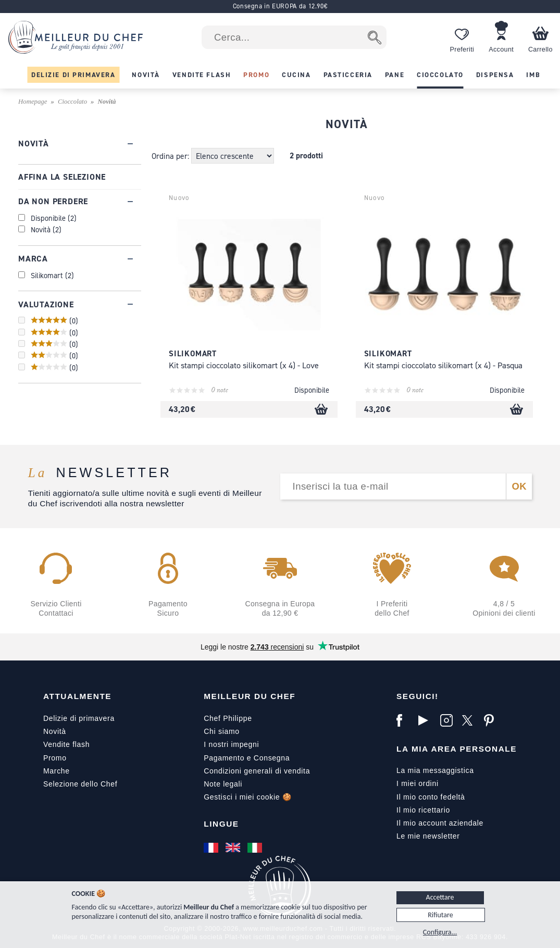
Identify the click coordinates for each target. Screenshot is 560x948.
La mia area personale (457, 749)
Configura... (440, 932)
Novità (55, 731)
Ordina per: (171, 156)
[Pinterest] (492, 720)
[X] (470, 720)
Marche (57, 771)
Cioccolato (72, 102)
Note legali (223, 784)
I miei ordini (418, 783)
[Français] (212, 847)
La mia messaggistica (435, 770)
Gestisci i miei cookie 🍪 (247, 797)
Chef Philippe (228, 718)
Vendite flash (66, 744)
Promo (55, 758)
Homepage (33, 102)
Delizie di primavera (79, 718)
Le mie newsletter (428, 836)
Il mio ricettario (423, 810)
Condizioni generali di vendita (257, 771)
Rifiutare (440, 915)
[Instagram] (449, 720)
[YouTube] (427, 720)
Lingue (221, 824)
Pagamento (224, 758)
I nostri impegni (231, 744)
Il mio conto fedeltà (431, 797)
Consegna (272, 758)
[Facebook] (405, 720)
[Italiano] (256, 847)
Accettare (440, 897)
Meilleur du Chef (250, 696)
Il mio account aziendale (440, 823)
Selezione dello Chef (80, 784)
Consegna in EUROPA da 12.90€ (280, 6)
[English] (234, 847)
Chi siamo (222, 731)
